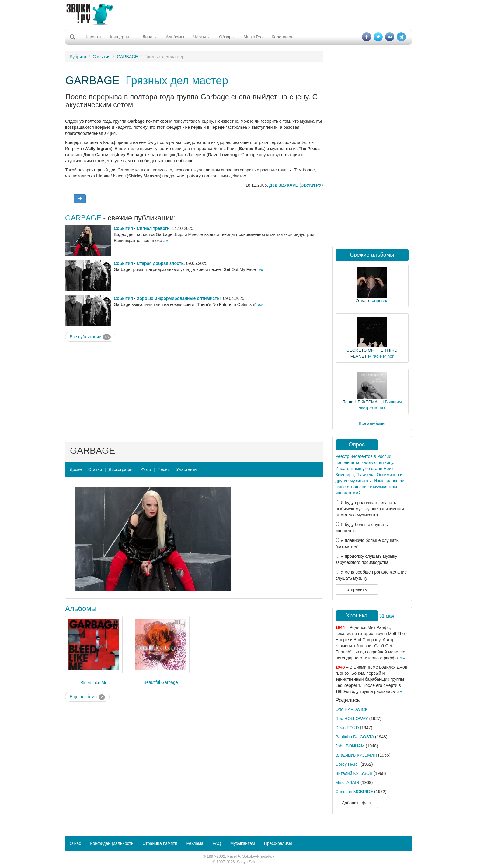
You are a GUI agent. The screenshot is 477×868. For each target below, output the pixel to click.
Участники (187, 469)
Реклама (195, 843)
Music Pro (253, 37)
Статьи (95, 469)
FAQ (217, 843)
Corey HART (348, 764)
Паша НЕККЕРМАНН (363, 402)
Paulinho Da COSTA (355, 737)
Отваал (363, 301)
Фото (146, 469)
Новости (92, 37)
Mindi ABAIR (348, 782)
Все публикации (90, 337)
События (102, 57)
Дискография (122, 469)
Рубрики (78, 57)
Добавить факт (357, 803)
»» (166, 241)
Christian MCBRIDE (354, 792)
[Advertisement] (238, 14)
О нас (75, 843)
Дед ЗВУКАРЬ (284, 185)
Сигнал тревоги (153, 228)
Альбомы (175, 37)
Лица (150, 37)
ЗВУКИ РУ (311, 185)
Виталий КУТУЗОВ (354, 773)
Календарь (282, 37)
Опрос (357, 445)
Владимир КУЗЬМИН (356, 755)
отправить (357, 589)
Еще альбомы (87, 697)
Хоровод (380, 301)
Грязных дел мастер (177, 81)
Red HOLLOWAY (352, 719)
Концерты (122, 37)
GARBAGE (127, 57)
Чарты (202, 37)
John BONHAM (350, 746)
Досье (76, 469)
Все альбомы (372, 423)
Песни (164, 469)
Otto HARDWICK (352, 709)
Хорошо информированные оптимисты (179, 298)
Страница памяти (160, 843)
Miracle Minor (381, 356)
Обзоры (227, 37)
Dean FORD (347, 728)
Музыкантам (243, 843)
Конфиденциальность (112, 843)
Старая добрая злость (160, 263)
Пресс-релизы (278, 843)
